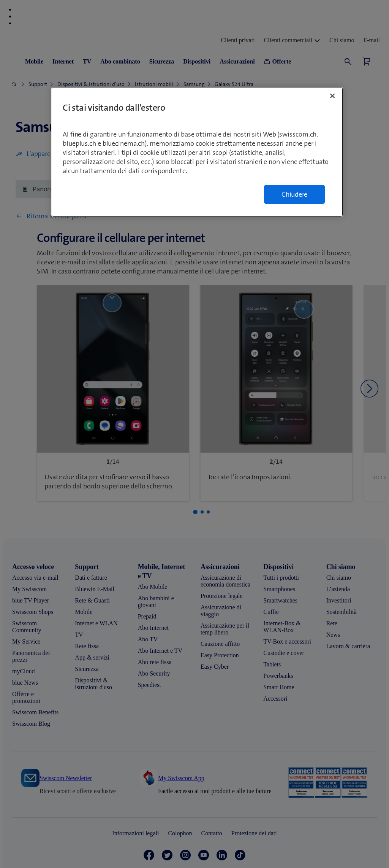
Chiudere (294, 194)
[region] (197, 152)
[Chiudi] (332, 96)
